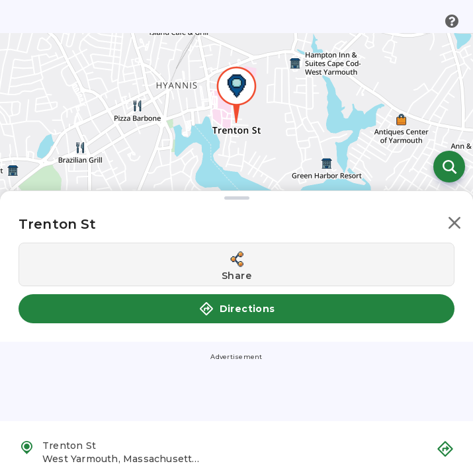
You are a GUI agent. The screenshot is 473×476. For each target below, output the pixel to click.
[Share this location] (236, 264)
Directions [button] (237, 309)
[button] (454, 225)
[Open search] (449, 167)
